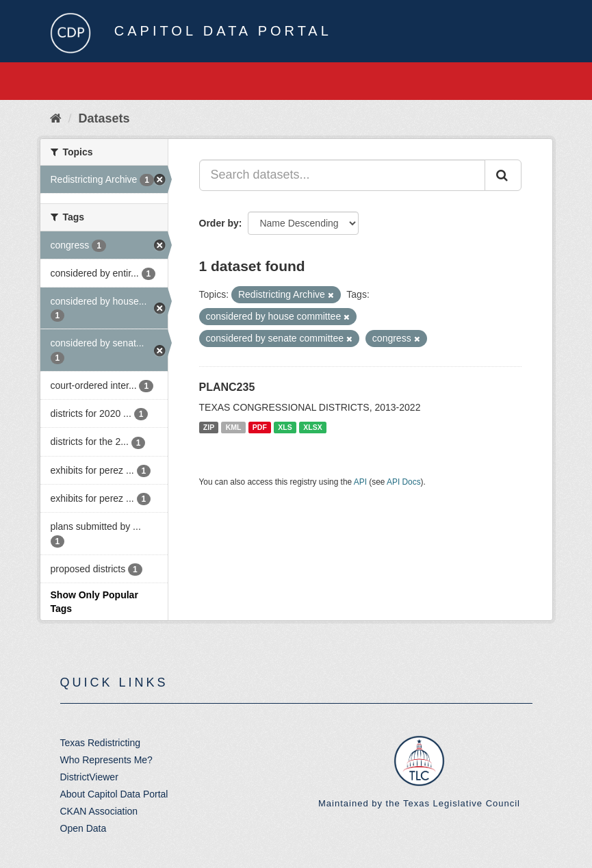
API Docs (404, 482)
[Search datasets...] (342, 175)
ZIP (209, 427)
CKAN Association (99, 811)
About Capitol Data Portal (114, 794)
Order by (219, 223)
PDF (260, 427)
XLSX (312, 427)
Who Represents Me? (106, 760)
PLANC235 (227, 387)
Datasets (104, 118)
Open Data (83, 828)
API (360, 482)
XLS (285, 427)
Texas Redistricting (101, 743)
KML (234, 427)
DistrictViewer (89, 777)
